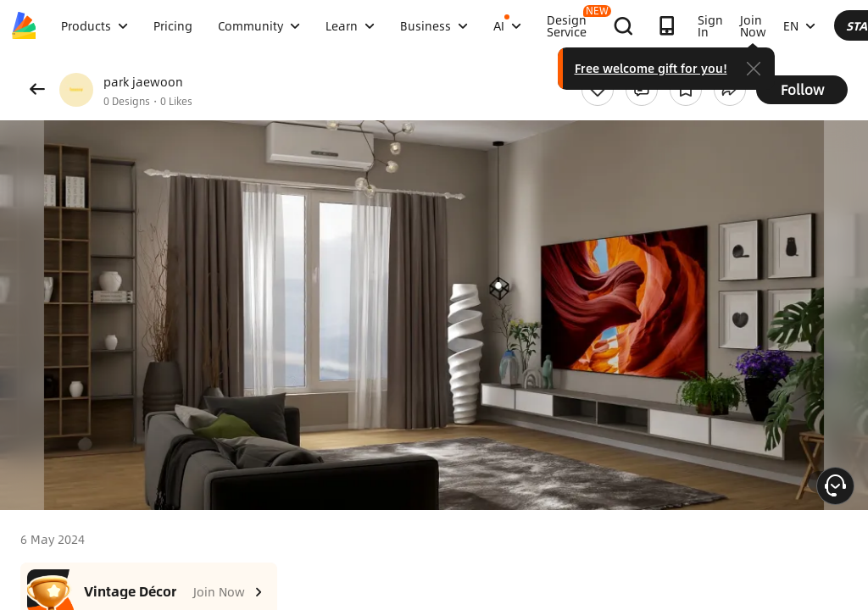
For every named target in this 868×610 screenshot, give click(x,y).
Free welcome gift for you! (787, 68)
